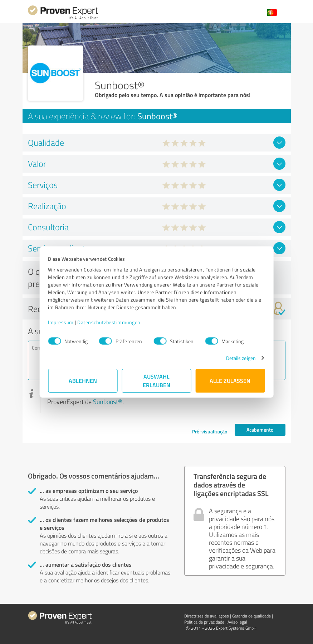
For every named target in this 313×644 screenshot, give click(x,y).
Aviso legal (237, 622)
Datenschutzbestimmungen (109, 322)
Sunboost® (108, 402)
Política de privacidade (204, 622)
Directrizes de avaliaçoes (207, 616)
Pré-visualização (210, 431)
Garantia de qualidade (251, 616)
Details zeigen (241, 358)
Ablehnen (83, 381)
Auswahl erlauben (156, 381)
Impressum (61, 322)
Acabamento (260, 430)
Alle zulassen (230, 381)
